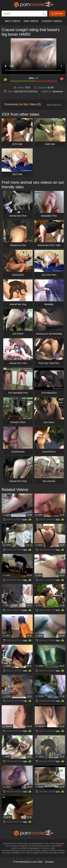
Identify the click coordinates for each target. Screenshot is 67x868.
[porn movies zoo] (34, 4)
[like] (5, 79)
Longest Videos (52, 21)
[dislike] (62, 79)
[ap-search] (24, 14)
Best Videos (13, 21)
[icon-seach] (44, 14)
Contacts (49, 862)
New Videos (31, 21)
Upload (57, 14)
